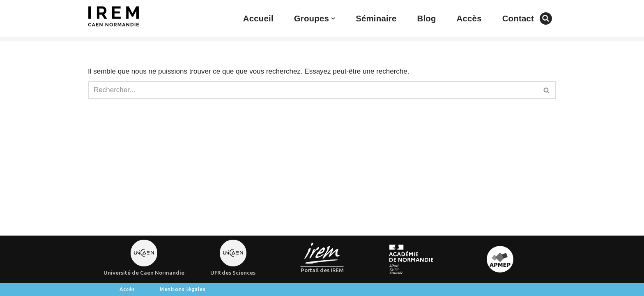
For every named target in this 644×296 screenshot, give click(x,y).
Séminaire (376, 18)
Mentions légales (183, 289)
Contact (518, 18)
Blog (426, 18)
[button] (333, 18)
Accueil (258, 18)
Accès (469, 18)
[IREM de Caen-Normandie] (114, 16)
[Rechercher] (546, 18)
